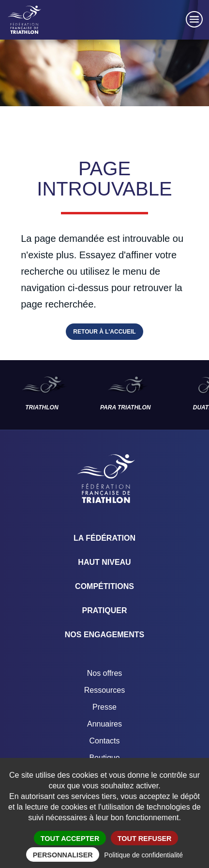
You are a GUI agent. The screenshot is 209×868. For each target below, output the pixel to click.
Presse (104, 707)
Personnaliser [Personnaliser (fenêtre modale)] (63, 855)
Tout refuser (145, 839)
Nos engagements (104, 635)
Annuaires (104, 724)
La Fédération (104, 538)
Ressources (104, 690)
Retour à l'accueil (104, 332)
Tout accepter (70, 839)
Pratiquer (104, 610)
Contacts (104, 741)
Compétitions (104, 586)
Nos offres (105, 673)
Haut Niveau (104, 562)
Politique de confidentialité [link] (143, 855)
